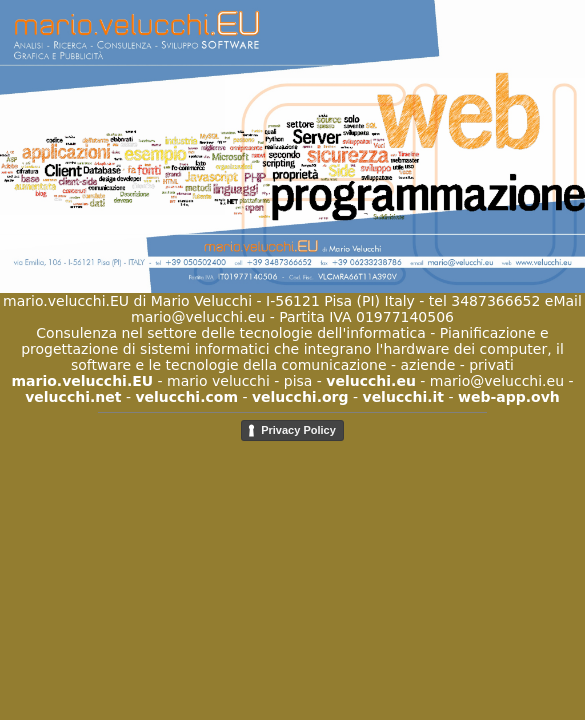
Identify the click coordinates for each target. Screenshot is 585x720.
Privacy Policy (298, 430)
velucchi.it (404, 397)
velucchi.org (300, 397)
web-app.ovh (509, 397)
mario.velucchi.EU (82, 381)
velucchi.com (186, 397)
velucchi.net (73, 397)
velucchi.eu (371, 381)
